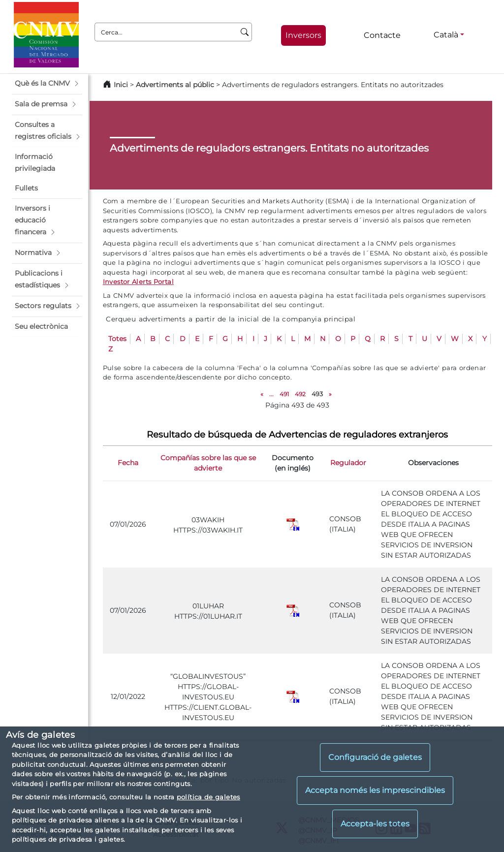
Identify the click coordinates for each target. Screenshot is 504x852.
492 (300, 394)
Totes (117, 339)
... (271, 394)
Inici (121, 85)
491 (284, 394)
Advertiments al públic (175, 85)
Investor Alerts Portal (138, 282)
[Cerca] (245, 32)
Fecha (128, 463)
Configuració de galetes (375, 757)
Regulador (348, 463)
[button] (47, 84)
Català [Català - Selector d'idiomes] (446, 35)
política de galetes (208, 797)
